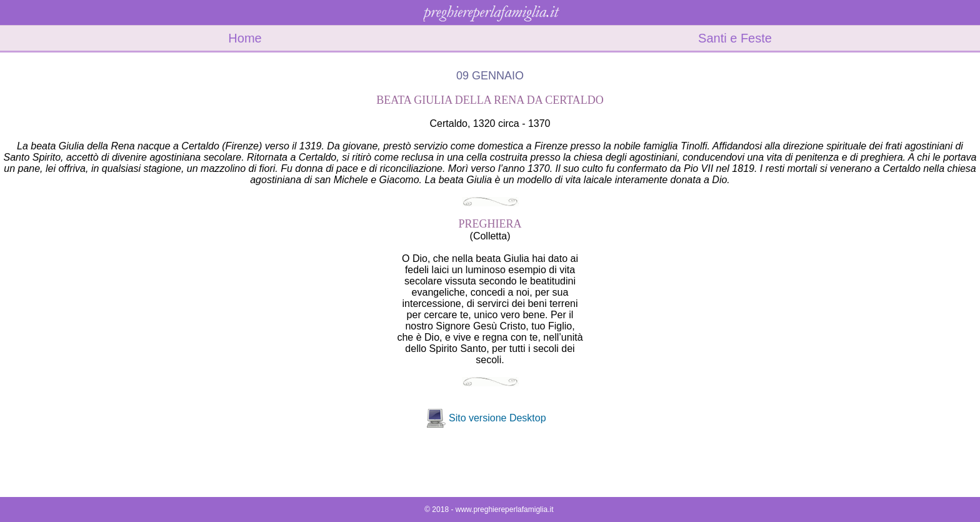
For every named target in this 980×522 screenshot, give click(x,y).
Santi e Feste (735, 38)
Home (245, 38)
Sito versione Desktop (497, 418)
